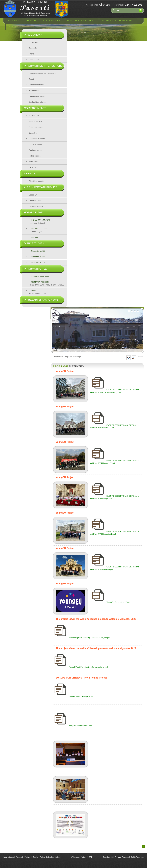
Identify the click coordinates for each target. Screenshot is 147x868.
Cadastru (33, 133)
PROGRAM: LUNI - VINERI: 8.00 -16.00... (46, 283)
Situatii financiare (36, 206)
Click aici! (105, 5)
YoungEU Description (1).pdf (110, 602)
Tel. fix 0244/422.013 (38, 292)
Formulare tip (35, 91)
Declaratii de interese (38, 102)
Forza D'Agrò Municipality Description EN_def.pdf (81, 638)
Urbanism (33, 167)
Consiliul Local (35, 201)
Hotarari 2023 (34, 213)
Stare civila (34, 162)
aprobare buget (38, 230)
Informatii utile (35, 269)
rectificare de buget (39, 222)
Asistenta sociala (36, 127)
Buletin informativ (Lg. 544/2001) (42, 73)
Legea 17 (33, 195)
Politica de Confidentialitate (50, 857)
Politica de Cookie (32, 857)
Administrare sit (9, 857)
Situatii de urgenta (37, 181)
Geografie (33, 48)
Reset (141, 357)
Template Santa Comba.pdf (72, 726)
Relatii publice (35, 156)
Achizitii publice (35, 121)
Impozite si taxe (35, 144)
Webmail (20, 857)
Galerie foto (34, 60)
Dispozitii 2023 (34, 244)
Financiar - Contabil (37, 139)
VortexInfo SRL (86, 857)
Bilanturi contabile (36, 85)
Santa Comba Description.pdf (73, 696)
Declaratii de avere (37, 96)
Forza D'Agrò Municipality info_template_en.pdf (80, 667)
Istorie (32, 54)
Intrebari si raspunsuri (41, 300)
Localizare (33, 42)
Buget (31, 79)
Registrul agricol (36, 150)
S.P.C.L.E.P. (34, 116)
